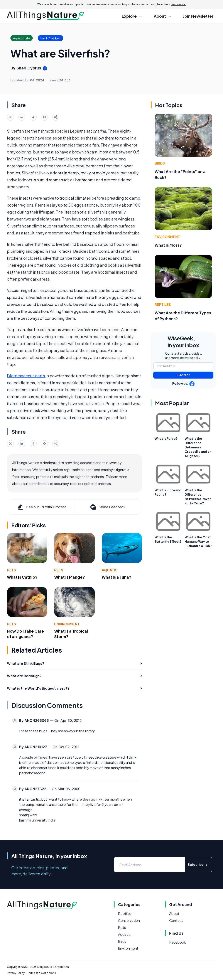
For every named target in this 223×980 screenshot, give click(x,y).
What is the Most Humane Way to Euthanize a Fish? (198, 541)
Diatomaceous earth (26, 376)
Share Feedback (107, 507)
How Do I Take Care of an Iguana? (25, 634)
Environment (67, 624)
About (174, 913)
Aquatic (110, 570)
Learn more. (178, 4)
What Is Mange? (70, 577)
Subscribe (183, 375)
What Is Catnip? (22, 577)
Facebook (177, 942)
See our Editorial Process (42, 507)
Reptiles (163, 304)
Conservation (129, 920)
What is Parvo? (166, 438)
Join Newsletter (198, 16)
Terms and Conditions (42, 973)
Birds (160, 163)
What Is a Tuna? (117, 577)
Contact (176, 920)
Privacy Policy (16, 973)
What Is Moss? (168, 245)
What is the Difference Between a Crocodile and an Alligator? (198, 447)
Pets (11, 570)
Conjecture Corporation (53, 967)
